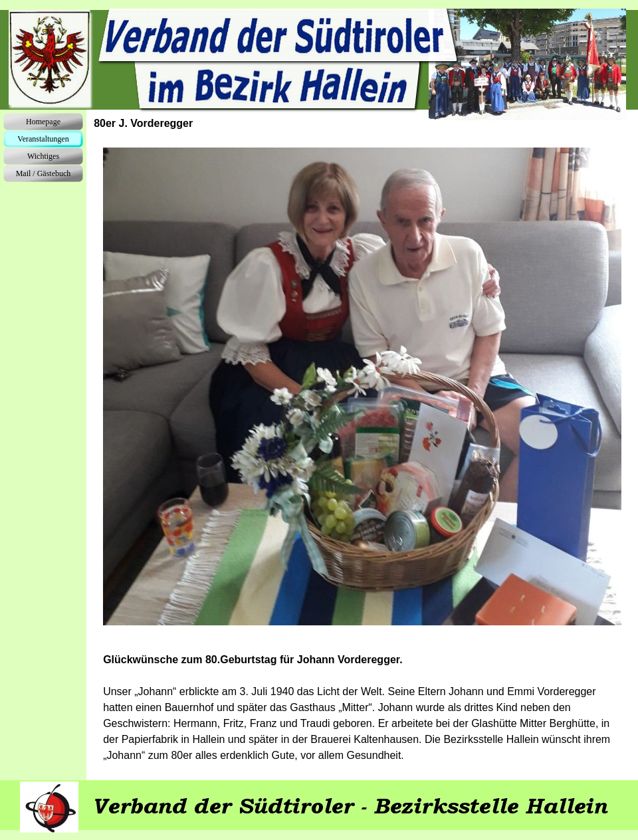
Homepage (43, 122)
